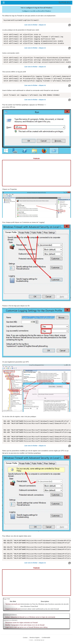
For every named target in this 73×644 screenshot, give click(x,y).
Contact (25, 638)
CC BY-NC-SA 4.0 (39, 640)
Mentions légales (35, 638)
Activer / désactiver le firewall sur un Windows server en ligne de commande (30, 617)
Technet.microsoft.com (13, 604)
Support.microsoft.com (13, 609)
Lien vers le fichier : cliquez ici (35, 25)
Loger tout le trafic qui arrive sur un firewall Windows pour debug (26, 627)
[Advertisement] (36, 173)
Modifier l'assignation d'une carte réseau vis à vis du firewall (25, 625)
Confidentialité (46, 638)
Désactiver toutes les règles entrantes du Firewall (21, 623)
